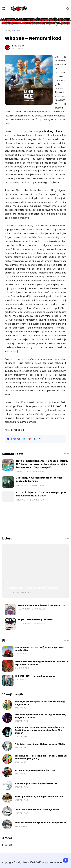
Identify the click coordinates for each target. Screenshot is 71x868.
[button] (45, 439)
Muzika (17, 31)
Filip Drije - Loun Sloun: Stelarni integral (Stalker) (41, 744)
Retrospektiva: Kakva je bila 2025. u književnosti (40, 823)
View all (66, 454)
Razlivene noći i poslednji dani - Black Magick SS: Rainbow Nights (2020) (41, 757)
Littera (11, 583)
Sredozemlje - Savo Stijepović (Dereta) (32, 588)
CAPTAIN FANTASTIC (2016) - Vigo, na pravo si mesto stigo (40, 649)
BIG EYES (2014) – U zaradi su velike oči (36, 676)
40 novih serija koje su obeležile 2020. (35, 770)
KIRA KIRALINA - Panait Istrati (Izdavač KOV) (41, 605)
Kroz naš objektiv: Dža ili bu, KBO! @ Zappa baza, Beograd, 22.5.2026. (41, 494)
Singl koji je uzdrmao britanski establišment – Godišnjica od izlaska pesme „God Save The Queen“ (39, 730)
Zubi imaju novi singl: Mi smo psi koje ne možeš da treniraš (39, 479)
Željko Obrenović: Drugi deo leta (35, 620)
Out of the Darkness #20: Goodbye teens (37, 810)
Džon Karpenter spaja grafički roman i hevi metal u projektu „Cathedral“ (42, 663)
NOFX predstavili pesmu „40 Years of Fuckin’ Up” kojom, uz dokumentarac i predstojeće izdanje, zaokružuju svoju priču (42, 464)
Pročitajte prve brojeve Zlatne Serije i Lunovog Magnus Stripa (40, 703)
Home (8, 31)
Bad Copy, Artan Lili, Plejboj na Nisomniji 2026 (39, 797)
